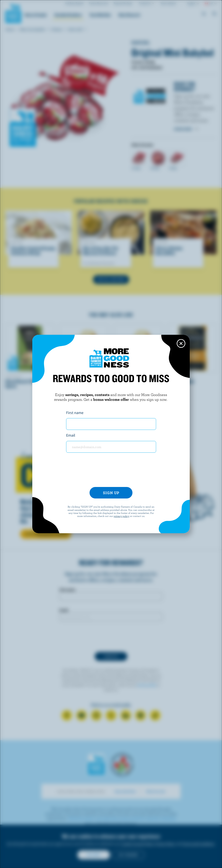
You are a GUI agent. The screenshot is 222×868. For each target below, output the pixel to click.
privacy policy (121, 516)
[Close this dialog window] (181, 343)
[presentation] (111, 472)
